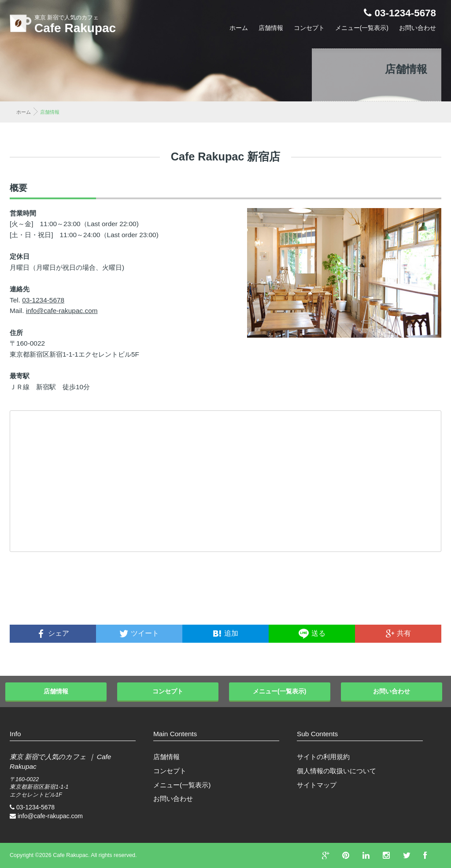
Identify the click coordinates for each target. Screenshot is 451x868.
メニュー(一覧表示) (362, 28)
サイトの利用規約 (323, 757)
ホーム (239, 28)
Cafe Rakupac (75, 28)
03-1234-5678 (405, 13)
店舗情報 (271, 28)
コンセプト (309, 28)
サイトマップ (317, 785)
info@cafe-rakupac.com (62, 311)
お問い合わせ (418, 28)
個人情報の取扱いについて (336, 771)
